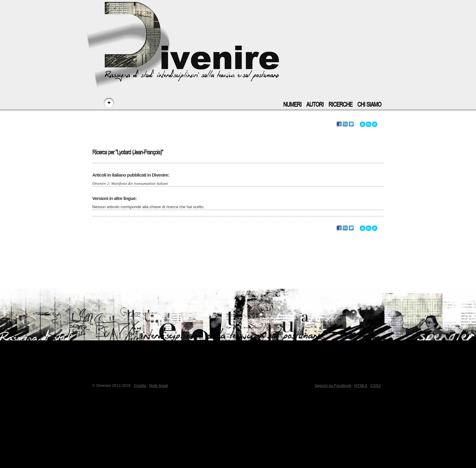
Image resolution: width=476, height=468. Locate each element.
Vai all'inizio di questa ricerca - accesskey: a (362, 124)
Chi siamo (369, 105)
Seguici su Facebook (333, 385)
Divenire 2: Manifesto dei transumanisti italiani (130, 183)
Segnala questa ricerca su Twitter (351, 124)
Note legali (159, 385)
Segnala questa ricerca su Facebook (339, 124)
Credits (140, 385)
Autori (315, 105)
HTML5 (361, 385)
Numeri (292, 105)
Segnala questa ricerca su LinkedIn (345, 124)
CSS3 (376, 385)
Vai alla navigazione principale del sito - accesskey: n (369, 124)
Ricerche (340, 105)
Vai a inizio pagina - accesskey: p (375, 124)
